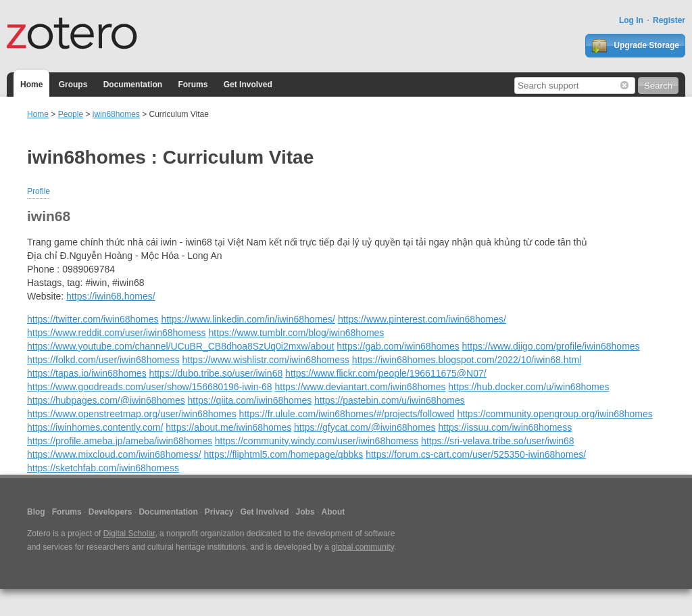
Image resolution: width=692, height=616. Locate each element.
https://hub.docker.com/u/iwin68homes (528, 387)
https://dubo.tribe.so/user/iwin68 (216, 373)
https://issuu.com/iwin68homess (505, 427)
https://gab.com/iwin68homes (398, 346)
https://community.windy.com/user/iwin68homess (317, 441)
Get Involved (248, 85)
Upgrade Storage (635, 46)
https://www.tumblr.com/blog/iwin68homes (296, 333)
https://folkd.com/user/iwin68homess (103, 360)
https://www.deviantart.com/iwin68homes (361, 387)
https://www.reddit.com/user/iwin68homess (117, 333)
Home (31, 85)
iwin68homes (116, 114)
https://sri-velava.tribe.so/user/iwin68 (497, 441)
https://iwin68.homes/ (111, 296)
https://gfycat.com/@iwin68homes (365, 427)
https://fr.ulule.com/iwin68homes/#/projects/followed (347, 414)
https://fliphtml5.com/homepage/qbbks (283, 454)
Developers (110, 512)
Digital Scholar (129, 534)
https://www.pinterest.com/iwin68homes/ (422, 319)
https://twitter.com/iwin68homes (93, 319)
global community (362, 547)
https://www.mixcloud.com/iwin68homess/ (114, 454)
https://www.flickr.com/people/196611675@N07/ (386, 373)
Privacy (219, 512)
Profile (39, 191)
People (71, 114)
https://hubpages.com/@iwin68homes (106, 400)
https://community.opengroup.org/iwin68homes (555, 414)
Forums (193, 85)
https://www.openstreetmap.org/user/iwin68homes (132, 414)
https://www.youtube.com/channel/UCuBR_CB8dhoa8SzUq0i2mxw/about (180, 346)
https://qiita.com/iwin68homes (250, 400)
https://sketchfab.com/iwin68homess (103, 468)
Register (669, 20)
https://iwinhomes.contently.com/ (95, 427)
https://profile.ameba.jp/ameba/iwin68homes (120, 441)
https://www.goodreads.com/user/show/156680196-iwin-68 (150, 387)
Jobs (305, 512)
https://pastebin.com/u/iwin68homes (390, 400)
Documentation (133, 85)
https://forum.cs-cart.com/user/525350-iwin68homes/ (476, 454)
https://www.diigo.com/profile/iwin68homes (551, 346)
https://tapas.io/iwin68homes (87, 373)
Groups (73, 85)
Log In (631, 20)
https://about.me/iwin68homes (228, 427)
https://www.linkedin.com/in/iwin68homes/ (248, 319)
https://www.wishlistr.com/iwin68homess (266, 360)
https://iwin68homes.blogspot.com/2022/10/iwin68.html (467, 360)
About (333, 512)
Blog (36, 512)
